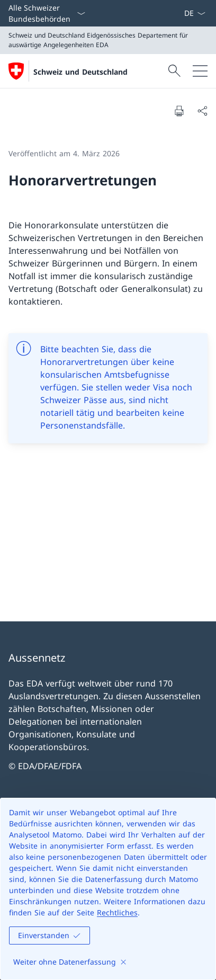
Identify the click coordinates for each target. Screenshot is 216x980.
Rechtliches (117, 912)
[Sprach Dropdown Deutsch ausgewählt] (195, 13)
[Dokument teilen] (202, 111)
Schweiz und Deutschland (80, 72)
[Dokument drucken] (179, 111)
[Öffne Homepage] (68, 71)
